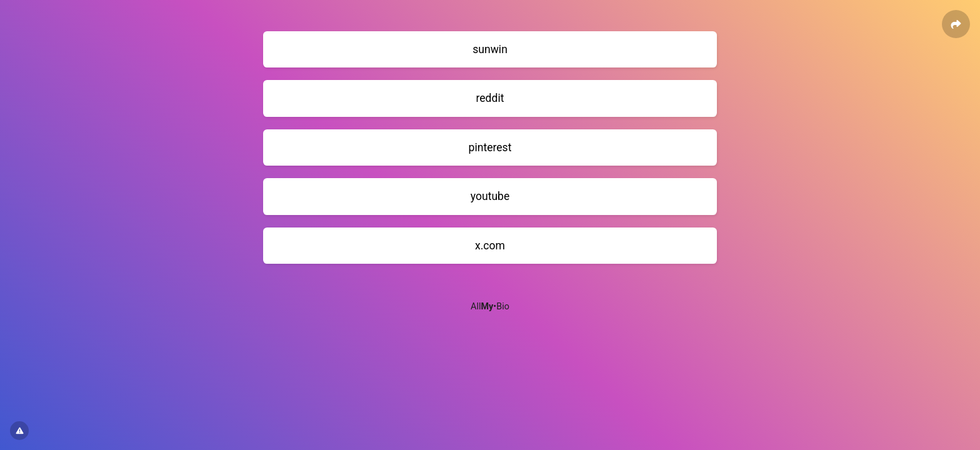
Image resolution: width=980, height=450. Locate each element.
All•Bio (490, 307)
